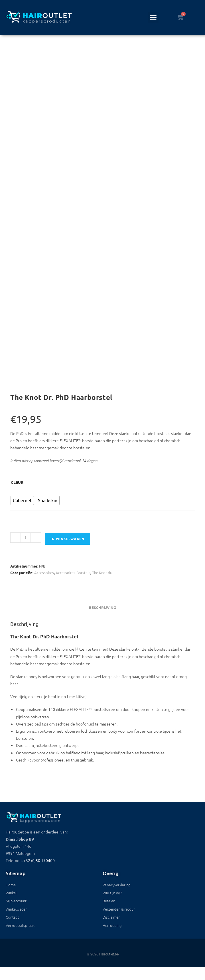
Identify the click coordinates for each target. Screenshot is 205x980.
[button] (153, 17)
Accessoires (44, 573)
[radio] (22, 500)
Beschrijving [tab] (102, 607)
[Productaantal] (26, 538)
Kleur (17, 482)
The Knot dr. (102, 573)
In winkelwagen (67, 539)
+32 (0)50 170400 (39, 860)
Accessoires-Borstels (73, 573)
